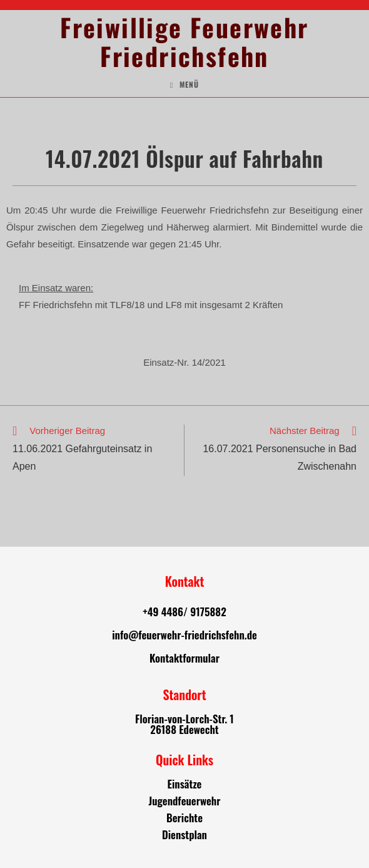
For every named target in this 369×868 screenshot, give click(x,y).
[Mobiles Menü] (184, 85)
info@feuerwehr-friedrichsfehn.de (184, 635)
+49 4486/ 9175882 (184, 612)
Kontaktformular (184, 658)
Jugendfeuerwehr (184, 801)
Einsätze (185, 784)
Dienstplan (184, 834)
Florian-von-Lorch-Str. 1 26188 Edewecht (184, 724)
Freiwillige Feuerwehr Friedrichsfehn (184, 41)
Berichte (184, 818)
